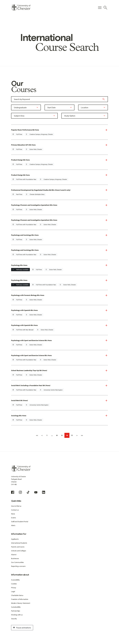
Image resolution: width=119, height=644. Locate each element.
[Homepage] (21, 8)
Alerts (13, 525)
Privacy (14, 588)
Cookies (14, 584)
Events (13, 518)
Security (14, 619)
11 (72, 435)
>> (82, 435)
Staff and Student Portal (20, 522)
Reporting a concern (18, 566)
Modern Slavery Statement (21, 603)
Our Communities (17, 562)
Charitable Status (17, 595)
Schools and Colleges (19, 551)
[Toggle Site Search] (105, 8)
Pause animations (22, 628)
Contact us (15, 510)
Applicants (15, 539)
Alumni (14, 555)
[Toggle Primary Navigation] (100, 8)
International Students (19, 543)
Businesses (15, 558)
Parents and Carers (18, 547)
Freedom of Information (20, 599)
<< (37, 435)
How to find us (16, 506)
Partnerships (16, 611)
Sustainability (16, 607)
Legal (13, 591)
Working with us (17, 615)
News (13, 514)
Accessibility (15, 580)
